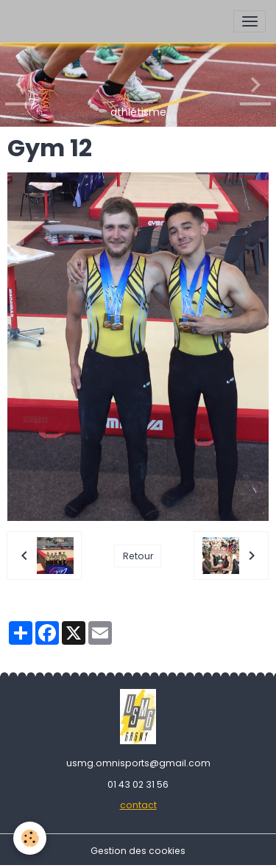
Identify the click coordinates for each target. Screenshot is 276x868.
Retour (138, 556)
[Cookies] (30, 838)
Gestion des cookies (138, 851)
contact (138, 805)
